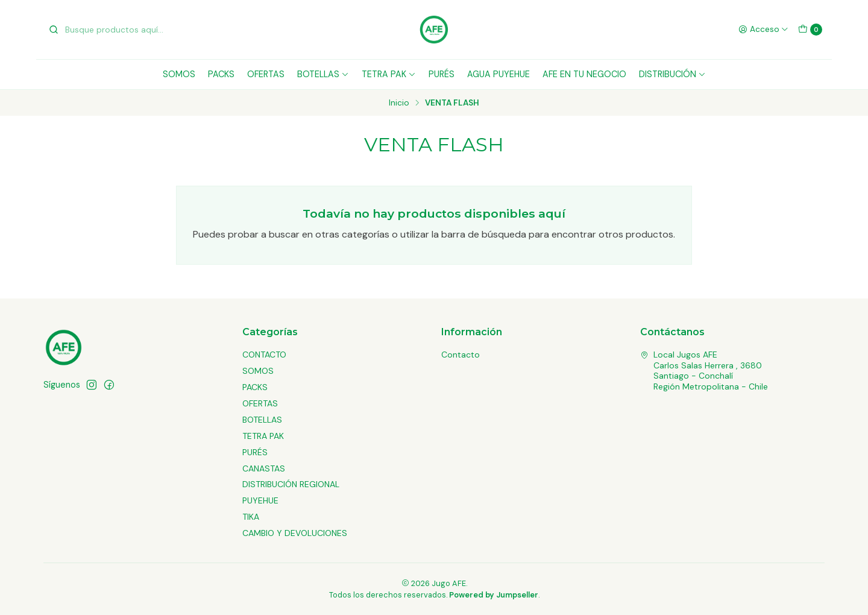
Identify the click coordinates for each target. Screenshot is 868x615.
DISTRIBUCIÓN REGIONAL (291, 484)
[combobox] (110, 30)
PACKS (221, 74)
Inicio (399, 103)
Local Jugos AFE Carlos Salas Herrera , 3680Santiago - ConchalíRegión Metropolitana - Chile (704, 371)
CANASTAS (264, 468)
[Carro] (810, 30)
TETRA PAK (389, 74)
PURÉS (442, 74)
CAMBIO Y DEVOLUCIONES (295, 533)
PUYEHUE (260, 500)
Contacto (461, 355)
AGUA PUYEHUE (498, 74)
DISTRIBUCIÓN (672, 74)
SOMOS (179, 74)
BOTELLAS (323, 74)
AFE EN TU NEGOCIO (584, 74)
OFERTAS (266, 74)
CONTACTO (264, 355)
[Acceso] (763, 30)
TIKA (251, 517)
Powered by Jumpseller (494, 595)
